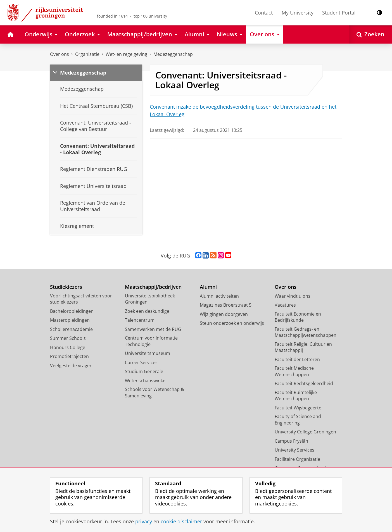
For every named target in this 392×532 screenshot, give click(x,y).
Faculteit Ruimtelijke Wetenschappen (296, 396)
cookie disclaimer (181, 521)
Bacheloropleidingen (72, 311)
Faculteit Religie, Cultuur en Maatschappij (303, 347)
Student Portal (339, 13)
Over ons (60, 54)
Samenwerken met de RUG (153, 329)
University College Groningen (305, 432)
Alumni (208, 287)
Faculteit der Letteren (297, 359)
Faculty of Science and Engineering (298, 420)
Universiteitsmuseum (148, 353)
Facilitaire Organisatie (297, 459)
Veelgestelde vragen (71, 366)
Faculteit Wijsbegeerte (298, 408)
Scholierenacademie (71, 329)
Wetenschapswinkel (146, 381)
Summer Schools (68, 338)
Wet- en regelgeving (126, 54)
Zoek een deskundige (147, 311)
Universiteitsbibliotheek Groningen (150, 299)
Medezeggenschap (173, 54)
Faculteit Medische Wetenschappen (294, 371)
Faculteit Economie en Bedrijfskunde (298, 317)
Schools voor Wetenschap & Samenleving (155, 393)
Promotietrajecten (69, 356)
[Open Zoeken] (370, 34)
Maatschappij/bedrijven (153, 287)
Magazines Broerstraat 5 (226, 305)
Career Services (141, 362)
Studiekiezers (66, 287)
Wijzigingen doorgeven (224, 314)
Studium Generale (144, 371)
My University (298, 13)
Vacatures (285, 305)
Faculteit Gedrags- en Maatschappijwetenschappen (306, 332)
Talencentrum (140, 320)
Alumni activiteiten (219, 296)
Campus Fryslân (291, 441)
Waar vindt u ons (293, 296)
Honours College (68, 347)
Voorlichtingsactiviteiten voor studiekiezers (81, 299)
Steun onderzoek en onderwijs (232, 323)
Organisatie (87, 54)
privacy (144, 521)
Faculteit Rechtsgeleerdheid (304, 383)
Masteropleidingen (70, 320)
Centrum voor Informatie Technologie (151, 341)
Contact (264, 13)
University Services (294, 450)
